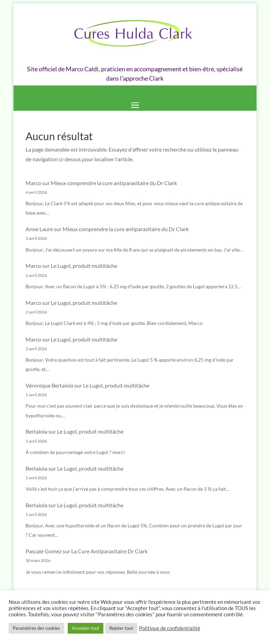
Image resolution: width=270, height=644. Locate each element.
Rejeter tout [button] (121, 628)
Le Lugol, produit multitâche (84, 266)
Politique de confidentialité (170, 628)
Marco (33, 183)
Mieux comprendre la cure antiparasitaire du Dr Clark (114, 183)
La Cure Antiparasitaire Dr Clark (109, 551)
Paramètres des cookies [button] (36, 628)
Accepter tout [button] (86, 628)
